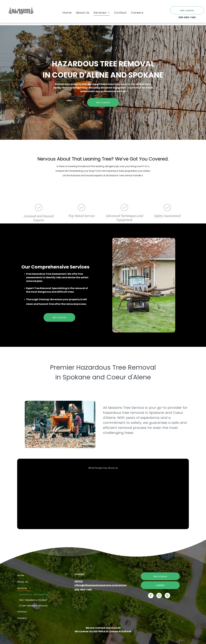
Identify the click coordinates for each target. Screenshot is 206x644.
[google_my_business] (167, 596)
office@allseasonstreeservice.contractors (100, 585)
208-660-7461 (187, 17)
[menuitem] (67, 13)
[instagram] (159, 596)
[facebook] (151, 596)
